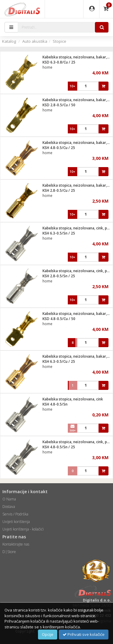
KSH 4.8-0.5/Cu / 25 (59, 148)
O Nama (9, 499)
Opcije (48, 634)
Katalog (9, 41)
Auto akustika (35, 41)
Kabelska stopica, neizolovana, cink (73, 399)
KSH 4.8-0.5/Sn (55, 404)
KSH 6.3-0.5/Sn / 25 (59, 233)
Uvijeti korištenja (16, 522)
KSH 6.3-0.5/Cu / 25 (59, 361)
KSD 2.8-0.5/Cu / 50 (59, 105)
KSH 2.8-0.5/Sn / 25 (59, 276)
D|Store (9, 552)
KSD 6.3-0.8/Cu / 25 (59, 62)
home (47, 67)
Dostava (9, 507)
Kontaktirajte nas (16, 544)
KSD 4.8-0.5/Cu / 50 (59, 319)
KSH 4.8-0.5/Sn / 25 (59, 447)
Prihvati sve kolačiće (84, 634)
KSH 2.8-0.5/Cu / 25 (59, 190)
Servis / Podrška (15, 514)
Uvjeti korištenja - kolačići (23, 529)
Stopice (60, 41)
